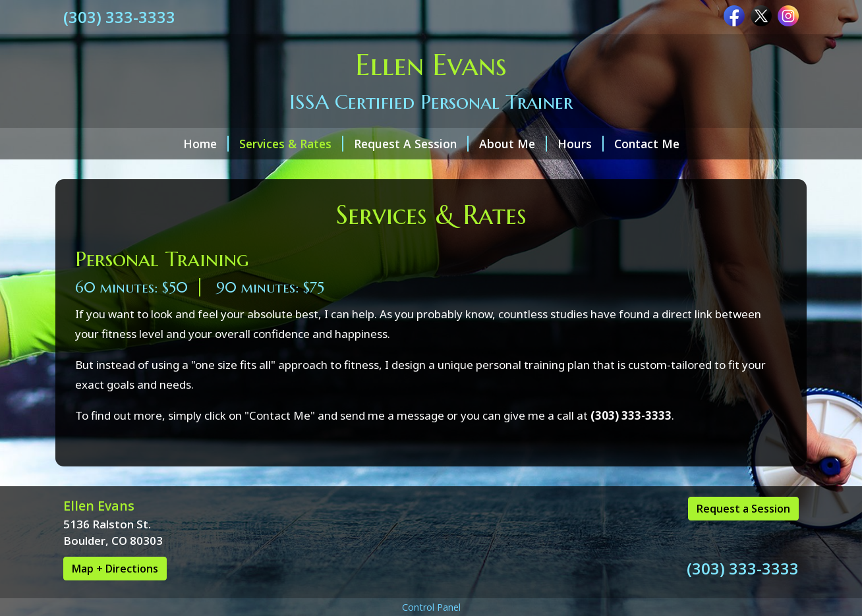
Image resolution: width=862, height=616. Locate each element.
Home (206, 144)
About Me (513, 144)
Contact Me (647, 144)
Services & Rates (291, 144)
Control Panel (431, 607)
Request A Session (411, 144)
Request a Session (743, 509)
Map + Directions (115, 569)
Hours (581, 144)
